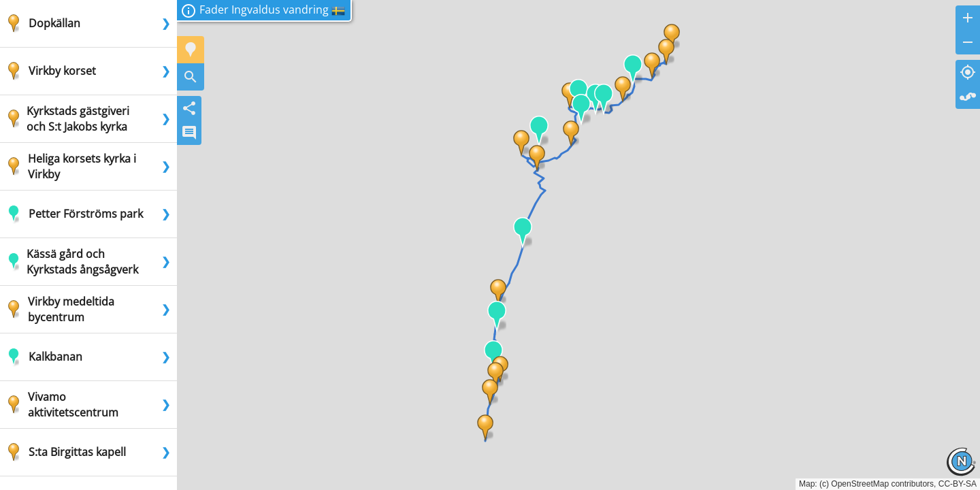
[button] (485, 428)
